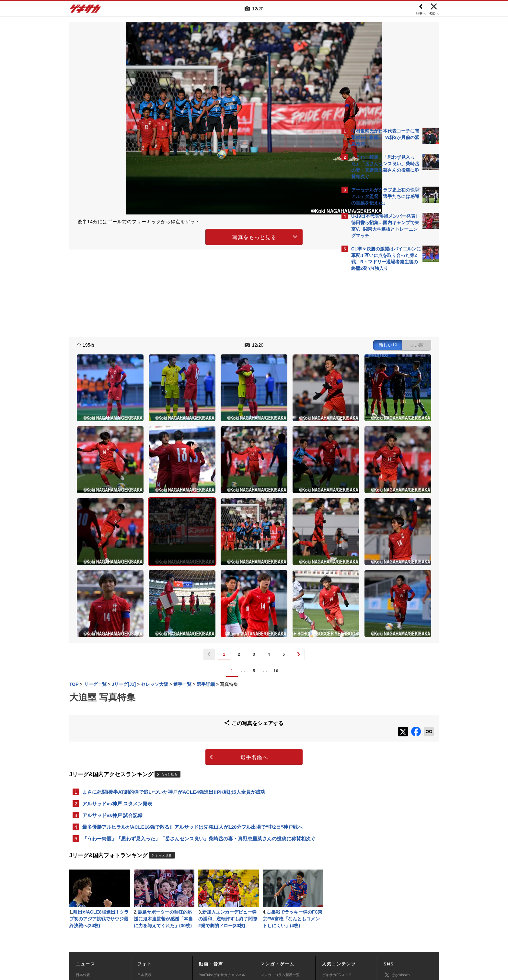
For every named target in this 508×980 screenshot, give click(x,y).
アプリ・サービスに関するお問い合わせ (268, 940)
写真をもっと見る (198, 236)
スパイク (83, 914)
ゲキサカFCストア (337, 885)
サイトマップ (242, 932)
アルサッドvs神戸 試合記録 (112, 722)
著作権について (188, 932)
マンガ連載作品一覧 (277, 893)
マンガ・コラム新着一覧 (280, 885)
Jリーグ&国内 (87, 893)
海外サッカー (87, 907)
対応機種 (160, 932)
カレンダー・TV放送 (339, 900)
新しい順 (274, 344)
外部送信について (341, 932)
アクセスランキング (338, 893)
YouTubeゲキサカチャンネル (222, 885)
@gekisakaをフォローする (377, 373)
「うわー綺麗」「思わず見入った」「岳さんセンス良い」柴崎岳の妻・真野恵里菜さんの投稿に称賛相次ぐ (199, 747)
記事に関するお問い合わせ (207, 940)
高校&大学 (84, 900)
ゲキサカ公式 (398, 895)
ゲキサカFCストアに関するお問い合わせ (341, 940)
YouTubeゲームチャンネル (405, 914)
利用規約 (267, 932)
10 (219, 580)
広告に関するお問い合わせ (156, 940)
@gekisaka (397, 886)
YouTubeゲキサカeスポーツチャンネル (223, 896)
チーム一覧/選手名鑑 (339, 907)
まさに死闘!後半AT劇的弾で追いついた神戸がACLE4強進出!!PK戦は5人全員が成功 (174, 698)
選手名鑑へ (197, 663)
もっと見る (169, 680)
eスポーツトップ (274, 900)
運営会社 (216, 932)
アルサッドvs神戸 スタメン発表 (117, 710)
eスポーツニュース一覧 (279, 907)
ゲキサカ (86, 10)
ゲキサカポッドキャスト (219, 907)
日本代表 (83, 885)
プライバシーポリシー (300, 932)
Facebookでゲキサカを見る (378, 386)
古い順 (303, 344)
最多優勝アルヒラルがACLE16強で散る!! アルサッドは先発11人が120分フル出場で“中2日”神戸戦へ (192, 735)
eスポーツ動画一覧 (276, 914)
